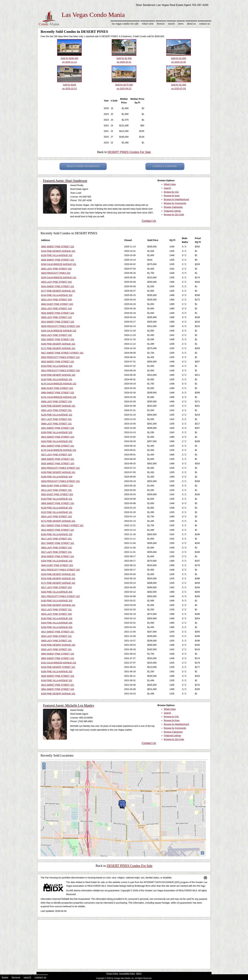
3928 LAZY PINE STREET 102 (56, 317)
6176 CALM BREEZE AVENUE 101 (59, 450)
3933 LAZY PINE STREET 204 (56, 282)
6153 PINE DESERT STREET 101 (58, 667)
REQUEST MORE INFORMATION (83, 166)
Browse (161, 24)
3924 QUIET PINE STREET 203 (57, 494)
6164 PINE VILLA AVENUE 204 (57, 592)
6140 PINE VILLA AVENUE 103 (57, 601)
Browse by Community (175, 203)
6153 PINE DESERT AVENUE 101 (58, 251)
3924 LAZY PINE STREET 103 (56, 309)
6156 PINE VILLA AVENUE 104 (57, 366)
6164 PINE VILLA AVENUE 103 (57, 561)
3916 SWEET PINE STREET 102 (58, 313)
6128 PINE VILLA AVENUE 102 (57, 255)
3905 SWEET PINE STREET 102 (58, 247)
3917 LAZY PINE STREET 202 (56, 587)
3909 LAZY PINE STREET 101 (56, 641)
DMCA (139, 974)
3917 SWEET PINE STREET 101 (58, 543)
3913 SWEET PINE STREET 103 (58, 322)
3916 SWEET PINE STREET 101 (58, 286)
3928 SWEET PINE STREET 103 (58, 463)
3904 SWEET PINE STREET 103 (58, 689)
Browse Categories (173, 207)
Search (171, 24)
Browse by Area (172, 196)
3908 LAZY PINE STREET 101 (56, 424)
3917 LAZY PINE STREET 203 (56, 455)
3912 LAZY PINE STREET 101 (56, 490)
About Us (191, 24)
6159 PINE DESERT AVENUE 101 (58, 406)
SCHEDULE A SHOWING (165, 166)
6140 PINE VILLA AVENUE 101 (57, 379)
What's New (148, 24)
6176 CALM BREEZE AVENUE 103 (59, 397)
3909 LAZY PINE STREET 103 (56, 402)
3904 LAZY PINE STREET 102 (56, 548)
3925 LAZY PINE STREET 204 (56, 300)
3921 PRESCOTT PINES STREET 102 (60, 370)
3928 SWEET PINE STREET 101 (58, 260)
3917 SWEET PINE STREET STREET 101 (62, 353)
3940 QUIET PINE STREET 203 (57, 304)
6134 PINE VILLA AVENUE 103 (57, 295)
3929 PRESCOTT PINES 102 (56, 273)
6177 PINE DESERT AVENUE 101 (58, 291)
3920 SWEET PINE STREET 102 (58, 362)
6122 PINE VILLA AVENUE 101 (57, 512)
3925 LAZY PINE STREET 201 (56, 410)
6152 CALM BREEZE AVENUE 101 (59, 663)
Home (5, 977)
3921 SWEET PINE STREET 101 (58, 446)
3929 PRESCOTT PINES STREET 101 (60, 481)
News (181, 24)
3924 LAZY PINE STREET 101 (56, 636)
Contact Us (205, 24)
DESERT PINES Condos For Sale (129, 152)
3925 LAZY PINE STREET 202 (56, 269)
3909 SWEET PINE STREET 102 (58, 503)
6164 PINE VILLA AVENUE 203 (57, 441)
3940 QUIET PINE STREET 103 (57, 486)
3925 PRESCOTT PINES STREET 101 (60, 357)
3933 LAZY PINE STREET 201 (56, 649)
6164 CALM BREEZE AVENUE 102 (59, 331)
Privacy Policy (112, 974)
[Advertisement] (124, 944)
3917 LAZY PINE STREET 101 (56, 552)
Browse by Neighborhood (176, 199)
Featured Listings (172, 211)
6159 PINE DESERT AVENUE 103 (58, 375)
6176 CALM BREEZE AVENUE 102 (59, 384)
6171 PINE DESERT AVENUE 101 (58, 348)
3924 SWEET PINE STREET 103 (58, 339)
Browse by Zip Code (174, 215)
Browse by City (171, 192)
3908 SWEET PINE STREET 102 (58, 393)
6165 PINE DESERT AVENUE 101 (58, 344)
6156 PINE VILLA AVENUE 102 (57, 534)
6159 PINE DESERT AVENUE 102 (58, 645)
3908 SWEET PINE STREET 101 (58, 459)
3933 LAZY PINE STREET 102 (56, 335)
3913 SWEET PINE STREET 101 (58, 530)
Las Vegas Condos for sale (125, 24)
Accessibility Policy (127, 974)
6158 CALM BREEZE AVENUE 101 (59, 264)
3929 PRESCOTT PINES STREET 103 (60, 326)
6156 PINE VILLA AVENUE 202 (57, 432)
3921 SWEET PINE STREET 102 (58, 428)
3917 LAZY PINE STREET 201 (56, 419)
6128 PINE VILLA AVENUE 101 (57, 415)
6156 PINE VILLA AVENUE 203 (57, 627)
